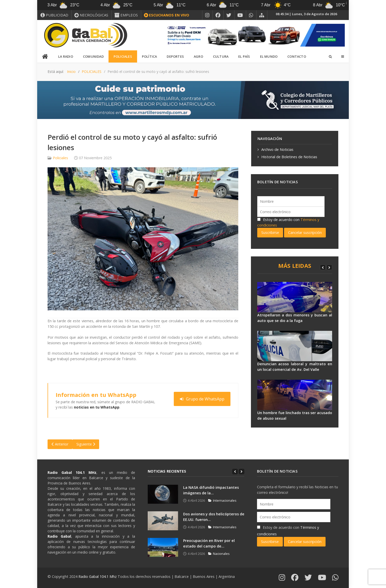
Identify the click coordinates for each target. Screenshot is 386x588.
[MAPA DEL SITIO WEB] (262, 15)
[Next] (329, 267)
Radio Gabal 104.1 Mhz (98, 576)
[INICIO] (45, 57)
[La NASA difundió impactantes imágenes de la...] (163, 494)
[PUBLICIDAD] (54, 15)
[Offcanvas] (342, 56)
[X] (229, 15)
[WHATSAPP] (251, 15)
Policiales (60, 158)
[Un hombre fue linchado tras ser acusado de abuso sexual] (295, 395)
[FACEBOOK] (218, 15)
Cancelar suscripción (305, 232)
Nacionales (219, 554)
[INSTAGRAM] (207, 15)
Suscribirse (270, 232)
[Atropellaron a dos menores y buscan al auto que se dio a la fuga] (295, 297)
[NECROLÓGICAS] (91, 15)
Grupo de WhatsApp (202, 399)
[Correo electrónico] (291, 212)
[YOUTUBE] (240, 15)
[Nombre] (291, 201)
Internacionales (222, 500)
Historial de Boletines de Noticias (289, 157)
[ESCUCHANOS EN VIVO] (167, 15)
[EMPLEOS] (126, 15)
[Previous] (323, 267)
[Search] (330, 56)
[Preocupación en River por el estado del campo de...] (163, 547)
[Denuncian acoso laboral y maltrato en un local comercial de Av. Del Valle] (295, 346)
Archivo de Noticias (277, 149)
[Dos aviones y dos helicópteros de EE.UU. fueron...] (163, 521)
